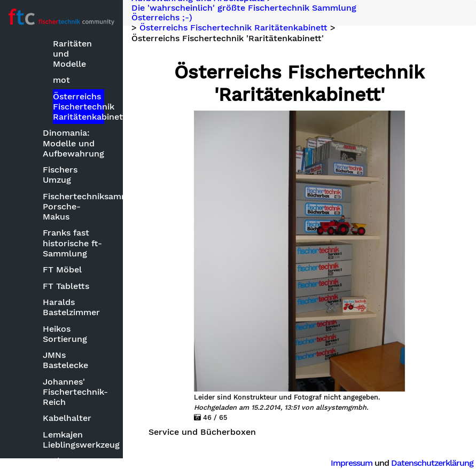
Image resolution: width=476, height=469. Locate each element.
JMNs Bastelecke (65, 360)
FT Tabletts (66, 286)
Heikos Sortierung (65, 334)
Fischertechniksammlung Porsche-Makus (74, 206)
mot (61, 80)
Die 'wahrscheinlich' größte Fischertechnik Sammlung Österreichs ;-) (244, 13)
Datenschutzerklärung (432, 463)
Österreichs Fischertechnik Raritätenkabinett (79, 107)
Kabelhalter (67, 418)
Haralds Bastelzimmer (71, 307)
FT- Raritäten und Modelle (72, 48)
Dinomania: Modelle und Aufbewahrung (73, 143)
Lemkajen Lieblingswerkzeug (74, 440)
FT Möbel (62, 269)
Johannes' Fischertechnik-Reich (74, 392)
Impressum (352, 463)
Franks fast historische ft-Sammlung (72, 243)
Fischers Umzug (60, 175)
